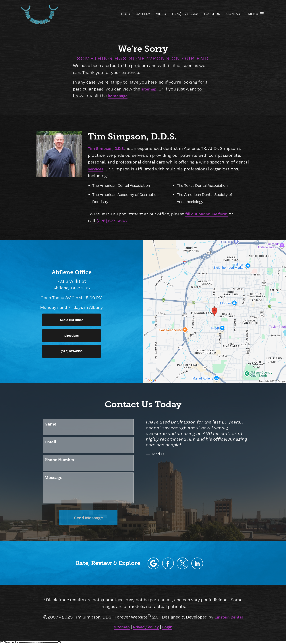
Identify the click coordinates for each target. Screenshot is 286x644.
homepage (118, 96)
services (96, 169)
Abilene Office (72, 272)
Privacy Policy (146, 627)
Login (167, 627)
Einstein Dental (229, 617)
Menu (257, 14)
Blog (125, 14)
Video (161, 14)
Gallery (143, 14)
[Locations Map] (214, 311)
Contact (234, 14)
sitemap (149, 89)
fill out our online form (206, 214)
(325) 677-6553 (112, 220)
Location (212, 14)
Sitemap (122, 627)
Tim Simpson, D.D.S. (106, 148)
